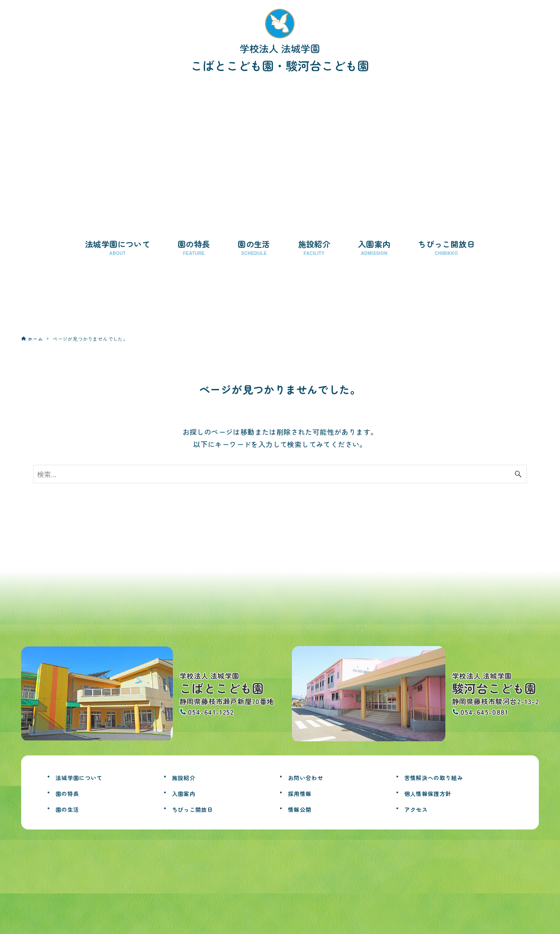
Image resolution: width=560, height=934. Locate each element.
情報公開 (304, 808)
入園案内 (188, 792)
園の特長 (72, 792)
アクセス (421, 808)
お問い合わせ (312, 777)
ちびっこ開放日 (200, 808)
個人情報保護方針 (437, 792)
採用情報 (304, 792)
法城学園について (88, 777)
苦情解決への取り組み (445, 777)
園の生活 (72, 808)
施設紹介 (188, 777)
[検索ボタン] (518, 474)
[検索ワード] (280, 474)
